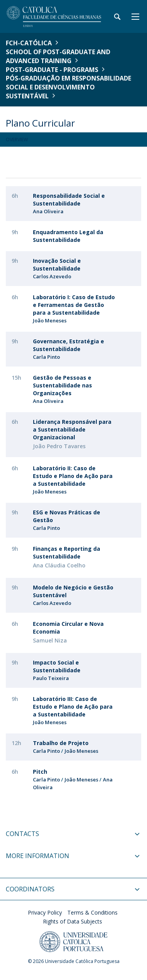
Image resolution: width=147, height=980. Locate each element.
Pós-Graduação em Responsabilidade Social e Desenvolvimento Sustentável (68, 87)
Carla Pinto (46, 357)
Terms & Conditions (92, 912)
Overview (17, 140)
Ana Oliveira (48, 211)
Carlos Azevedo (52, 276)
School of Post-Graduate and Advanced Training (58, 56)
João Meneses (50, 320)
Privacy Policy (45, 912)
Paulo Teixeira (51, 678)
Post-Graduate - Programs (52, 70)
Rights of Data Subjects (73, 921)
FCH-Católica (29, 43)
